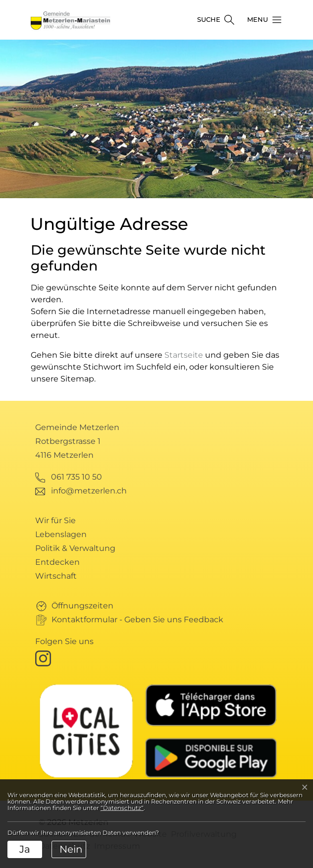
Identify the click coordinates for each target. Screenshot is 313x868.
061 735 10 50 (77, 477)
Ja (25, 849)
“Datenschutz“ (122, 808)
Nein (71, 849)
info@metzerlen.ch (89, 491)
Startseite (184, 355)
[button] (261, 20)
